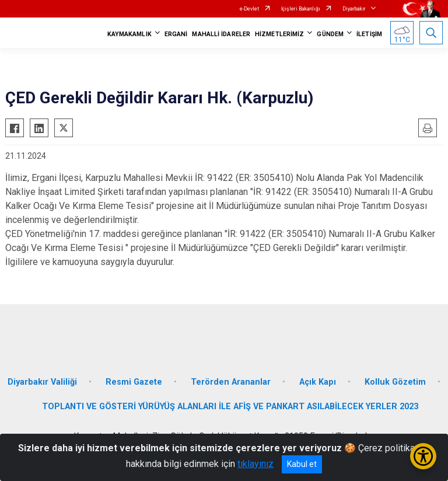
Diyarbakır (354, 9)
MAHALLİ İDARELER (221, 34)
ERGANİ (176, 34)
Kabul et (302, 464)
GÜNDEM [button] (330, 34)
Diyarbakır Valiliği (42, 382)
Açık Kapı (318, 382)
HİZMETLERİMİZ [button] (279, 34)
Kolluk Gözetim (395, 382)
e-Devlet (249, 9)
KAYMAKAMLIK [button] (129, 34)
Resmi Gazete (134, 382)
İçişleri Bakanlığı (301, 9)
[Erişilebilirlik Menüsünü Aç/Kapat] (423, 456)
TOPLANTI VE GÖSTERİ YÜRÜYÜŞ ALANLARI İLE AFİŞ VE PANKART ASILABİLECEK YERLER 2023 (230, 407)
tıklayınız (256, 464)
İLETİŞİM (369, 34)
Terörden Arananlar (231, 382)
